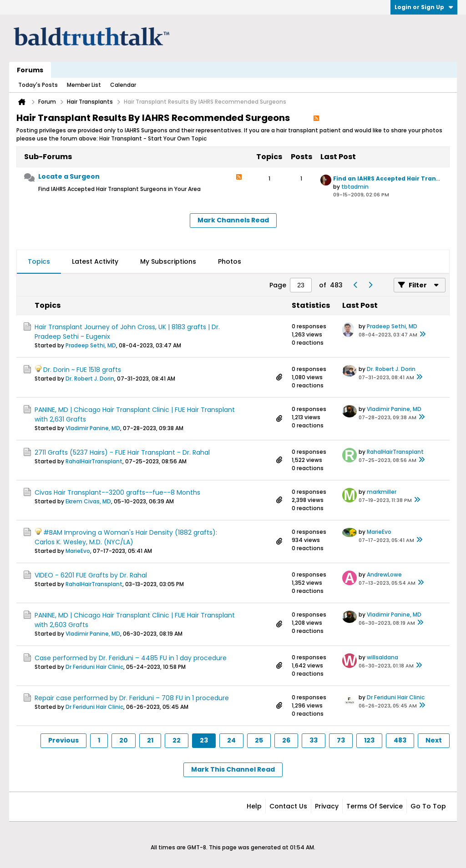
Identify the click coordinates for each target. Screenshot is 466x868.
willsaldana (382, 657)
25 (259, 740)
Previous (63, 740)
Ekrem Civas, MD (88, 501)
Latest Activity (95, 261)
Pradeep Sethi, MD (91, 345)
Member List (84, 85)
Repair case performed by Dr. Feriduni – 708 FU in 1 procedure (132, 698)
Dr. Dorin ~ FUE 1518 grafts (82, 370)
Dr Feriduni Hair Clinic (94, 667)
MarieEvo (78, 551)
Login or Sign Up (424, 7)
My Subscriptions (168, 261)
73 (341, 740)
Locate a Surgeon (69, 176)
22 (177, 740)
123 (369, 740)
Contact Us (288, 806)
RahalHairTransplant (94, 461)
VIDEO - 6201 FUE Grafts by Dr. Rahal (91, 575)
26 (286, 740)
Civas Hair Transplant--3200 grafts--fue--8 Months (117, 492)
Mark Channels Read (233, 220)
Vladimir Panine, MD (93, 428)
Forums (30, 70)
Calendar (123, 85)
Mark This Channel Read (233, 769)
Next (434, 740)
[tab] (39, 262)
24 (231, 740)
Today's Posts (38, 85)
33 (314, 740)
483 (400, 740)
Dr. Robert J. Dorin (90, 379)
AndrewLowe (384, 574)
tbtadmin (355, 187)
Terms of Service (375, 806)
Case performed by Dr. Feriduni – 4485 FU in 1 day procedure (131, 658)
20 (124, 740)
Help (254, 806)
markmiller (382, 492)
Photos (230, 261)
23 (204, 740)
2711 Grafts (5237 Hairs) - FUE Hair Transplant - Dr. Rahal (122, 452)
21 (150, 740)
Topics (39, 261)
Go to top (428, 806)
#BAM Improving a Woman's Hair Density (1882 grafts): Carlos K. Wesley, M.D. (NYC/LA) (126, 537)
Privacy (327, 806)
